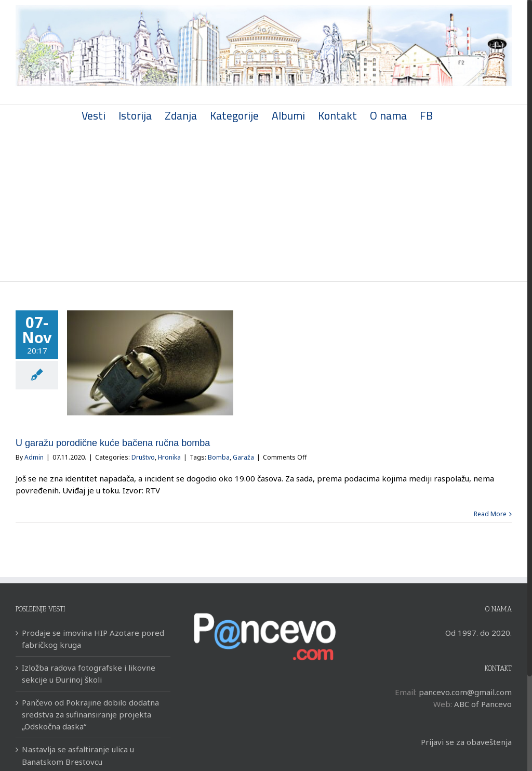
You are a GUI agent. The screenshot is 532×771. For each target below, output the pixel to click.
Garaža (243, 457)
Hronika (169, 457)
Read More (490, 514)
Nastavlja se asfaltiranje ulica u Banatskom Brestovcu (78, 755)
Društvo (143, 457)
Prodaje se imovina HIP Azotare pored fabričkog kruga (93, 639)
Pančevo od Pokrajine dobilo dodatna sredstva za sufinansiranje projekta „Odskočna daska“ (90, 714)
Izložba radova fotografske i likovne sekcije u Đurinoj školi (89, 674)
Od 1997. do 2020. (478, 633)
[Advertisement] (264, 203)
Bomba (219, 457)
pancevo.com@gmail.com (465, 692)
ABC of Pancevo (483, 704)
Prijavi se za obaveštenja (466, 742)
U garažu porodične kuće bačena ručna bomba (113, 443)
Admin (34, 457)
